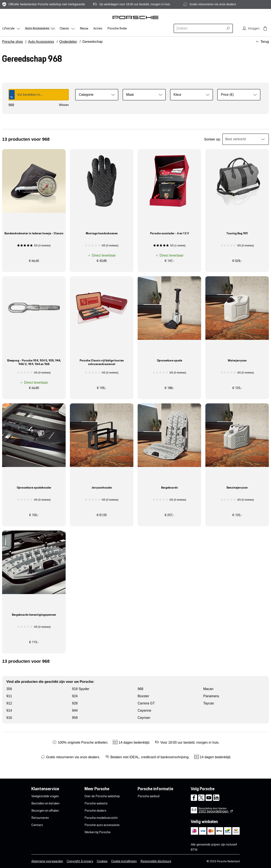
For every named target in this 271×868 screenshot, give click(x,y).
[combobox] (199, 28)
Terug (265, 42)
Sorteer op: (212, 139)
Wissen (64, 105)
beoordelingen (214, 811)
